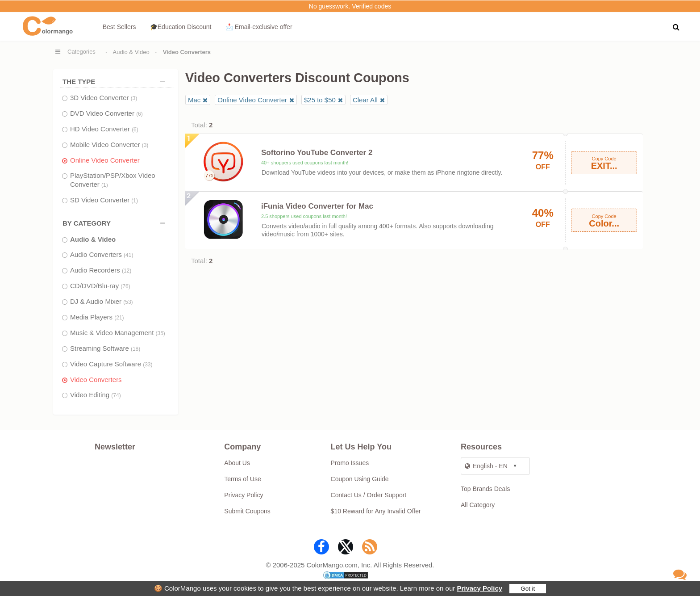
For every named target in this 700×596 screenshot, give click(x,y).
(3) (134, 98)
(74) (116, 395)
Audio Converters (102, 254)
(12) (127, 271)
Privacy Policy (479, 588)
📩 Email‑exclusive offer (259, 27)
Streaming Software (105, 348)
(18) (135, 349)
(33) (148, 365)
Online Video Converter (105, 160)
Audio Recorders (101, 270)
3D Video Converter (104, 98)
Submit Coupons (247, 511)
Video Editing (96, 395)
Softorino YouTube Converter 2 (317, 153)
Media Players (97, 317)
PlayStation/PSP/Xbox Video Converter (113, 180)
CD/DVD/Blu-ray (100, 286)
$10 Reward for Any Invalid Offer (376, 511)
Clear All (365, 100)
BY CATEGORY (116, 223)
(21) (119, 318)
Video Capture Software (111, 364)
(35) (160, 333)
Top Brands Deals (485, 489)
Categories (81, 52)
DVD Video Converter (106, 113)
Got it (528, 589)
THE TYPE (116, 82)
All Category (478, 505)
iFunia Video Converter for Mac (317, 206)
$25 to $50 (320, 100)
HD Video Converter (104, 129)
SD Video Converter (104, 200)
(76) (125, 286)
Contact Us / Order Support (369, 495)
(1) (105, 185)
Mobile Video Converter (109, 145)
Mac (194, 100)
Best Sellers (119, 27)
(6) (140, 114)
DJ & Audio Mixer (102, 301)
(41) (128, 255)
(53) (128, 302)
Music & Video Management (118, 333)
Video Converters (96, 380)
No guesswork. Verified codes (350, 6)
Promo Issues (350, 463)
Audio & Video (131, 52)
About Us (237, 463)
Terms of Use (242, 479)
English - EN (486, 466)
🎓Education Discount (181, 27)
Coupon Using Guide (360, 479)
